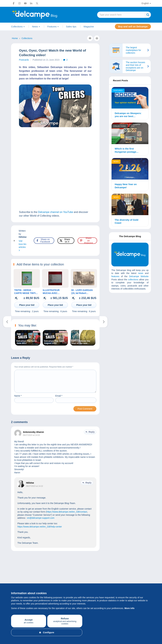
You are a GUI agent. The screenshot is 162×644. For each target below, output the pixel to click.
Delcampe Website (139, 276)
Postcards (24, 60)
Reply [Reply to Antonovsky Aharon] (92, 436)
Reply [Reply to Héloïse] (88, 486)
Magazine (89, 26)
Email (59, 400)
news (141, 273)
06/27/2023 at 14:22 (35, 490)
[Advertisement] (135, 318)
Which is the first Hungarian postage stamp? (125, 150)
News (35, 26)
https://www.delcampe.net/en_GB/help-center (40, 530)
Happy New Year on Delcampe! (126, 186)
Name (18, 400)
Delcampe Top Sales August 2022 (54, 342)
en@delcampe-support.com (41, 522)
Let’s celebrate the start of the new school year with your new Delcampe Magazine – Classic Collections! (82, 342)
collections (133, 280)
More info (129, 608)
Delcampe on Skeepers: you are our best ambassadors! (128, 115)
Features (52, 26)
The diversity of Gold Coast (126, 221)
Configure (47, 632)
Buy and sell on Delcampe (133, 26)
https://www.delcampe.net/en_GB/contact (67, 516)
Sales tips (71, 26)
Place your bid (27, 305)
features (115, 276)
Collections (17, 26)
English (145, 3)
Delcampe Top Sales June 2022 (27, 342)
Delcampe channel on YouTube (56, 212)
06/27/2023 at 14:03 (31, 439)
